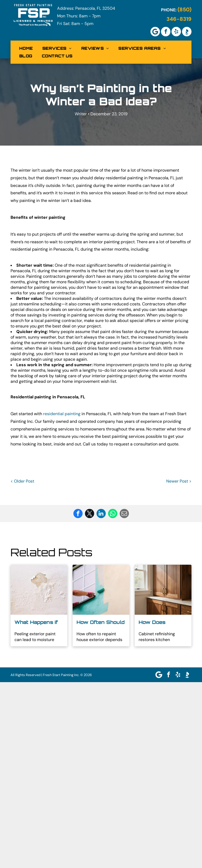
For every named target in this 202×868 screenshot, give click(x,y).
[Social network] (187, 32)
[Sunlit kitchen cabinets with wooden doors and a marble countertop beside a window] (163, 590)
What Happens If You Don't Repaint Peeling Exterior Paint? (38, 623)
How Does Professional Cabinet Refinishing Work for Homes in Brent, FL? (161, 623)
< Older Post (22, 481)
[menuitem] (26, 48)
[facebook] (166, 32)
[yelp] (176, 32)
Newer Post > (179, 481)
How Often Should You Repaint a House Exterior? (101, 623)
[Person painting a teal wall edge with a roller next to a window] (101, 590)
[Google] (155, 32)
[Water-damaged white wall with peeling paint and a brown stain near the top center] (39, 590)
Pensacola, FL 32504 (95, 8)
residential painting (62, 414)
